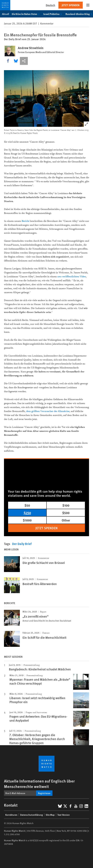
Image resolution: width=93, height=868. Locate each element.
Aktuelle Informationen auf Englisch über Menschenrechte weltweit (39, 784)
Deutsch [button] (50, 5)
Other (66, 520)
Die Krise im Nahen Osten (26, 14)
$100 (66, 505)
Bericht (25, 221)
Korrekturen (11, 815)
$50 (27, 505)
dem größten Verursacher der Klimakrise (48, 411)
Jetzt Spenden (71, 5)
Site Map (50, 815)
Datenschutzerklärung (32, 815)
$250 (27, 513)
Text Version (64, 815)
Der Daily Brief (22, 544)
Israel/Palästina (53, 14)
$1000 (27, 520)
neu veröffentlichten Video (72, 277)
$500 (66, 513)
